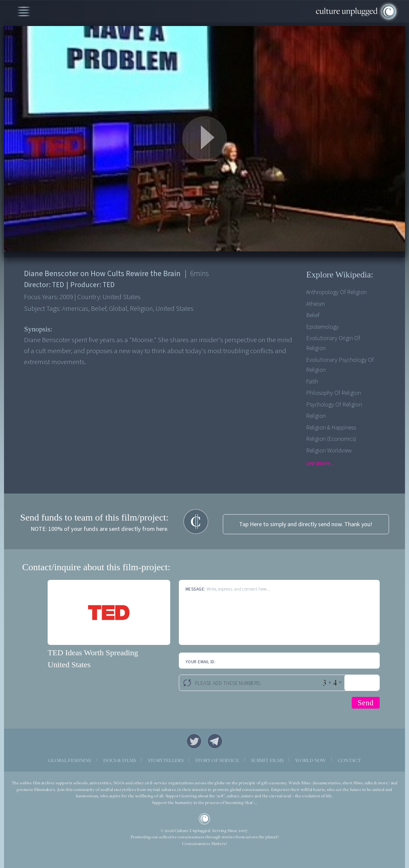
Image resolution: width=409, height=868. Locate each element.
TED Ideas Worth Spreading (93, 653)
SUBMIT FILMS (267, 760)
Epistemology (322, 327)
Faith (312, 382)
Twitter (194, 741)
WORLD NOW (311, 760)
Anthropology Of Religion (336, 292)
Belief (313, 315)
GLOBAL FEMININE (70, 760)
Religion (316, 416)
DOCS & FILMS (120, 760)
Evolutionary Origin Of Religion (333, 343)
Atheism (315, 304)
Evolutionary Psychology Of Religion (340, 365)
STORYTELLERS (166, 760)
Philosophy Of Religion (334, 393)
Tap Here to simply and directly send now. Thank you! (306, 524)
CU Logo (204, 819)
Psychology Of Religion (334, 405)
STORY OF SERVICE (217, 760)
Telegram (215, 741)
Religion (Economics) (331, 439)
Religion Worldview (329, 451)
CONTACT (350, 760)
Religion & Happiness (331, 428)
